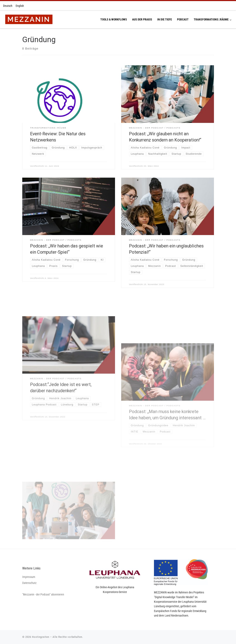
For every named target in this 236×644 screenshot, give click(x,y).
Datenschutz (29, 583)
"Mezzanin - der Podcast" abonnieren (43, 594)
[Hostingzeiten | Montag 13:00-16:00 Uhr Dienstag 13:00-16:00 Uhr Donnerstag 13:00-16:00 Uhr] (29, 19)
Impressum (29, 577)
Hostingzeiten (41, 637)
